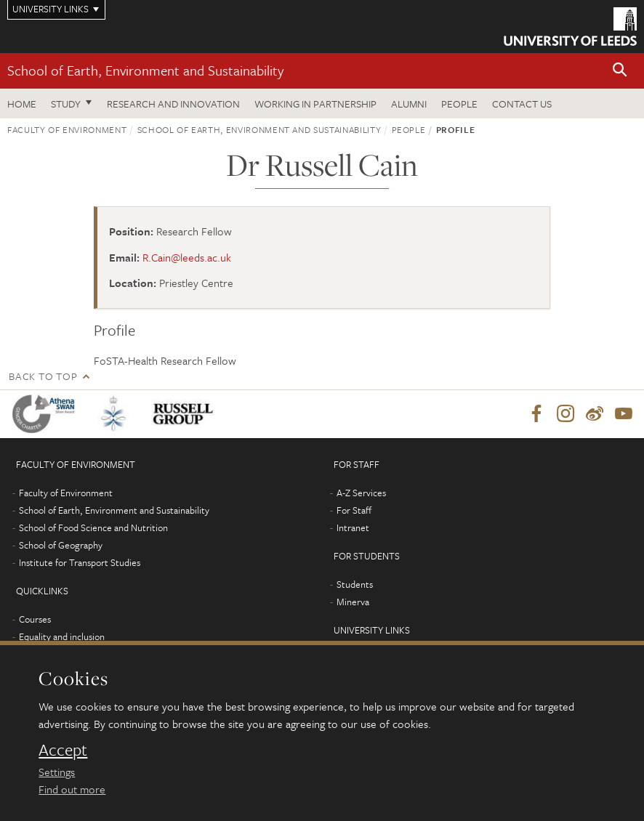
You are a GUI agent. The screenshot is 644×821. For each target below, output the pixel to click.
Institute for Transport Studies (80, 562)
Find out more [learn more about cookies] (72, 789)
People (459, 104)
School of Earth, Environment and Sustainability (145, 70)
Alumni (409, 104)
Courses (35, 619)
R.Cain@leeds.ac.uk (187, 257)
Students (355, 584)
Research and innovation (173, 104)
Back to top (43, 376)
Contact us (522, 104)
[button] (620, 71)
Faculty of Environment (67, 129)
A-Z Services (361, 493)
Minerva (353, 602)
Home (22, 104)
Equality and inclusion (62, 636)
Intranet (353, 527)
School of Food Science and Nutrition (93, 527)
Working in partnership (315, 104)
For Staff (354, 510)
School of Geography (61, 545)
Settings (57, 772)
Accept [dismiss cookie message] (63, 750)
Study (66, 104)
